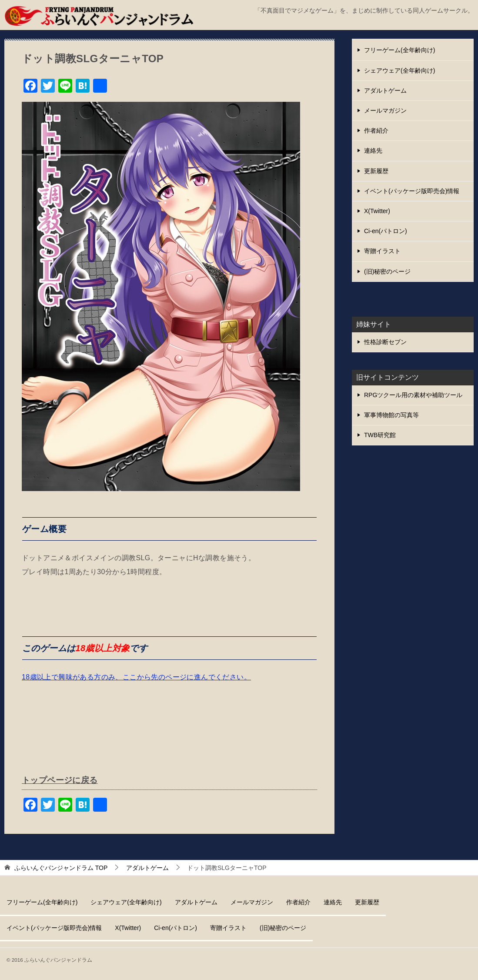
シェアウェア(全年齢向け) (399, 70)
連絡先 (373, 151)
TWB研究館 (380, 435)
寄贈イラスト (382, 251)
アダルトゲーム (385, 90)
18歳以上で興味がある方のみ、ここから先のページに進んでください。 (136, 677)
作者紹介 (376, 130)
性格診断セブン (385, 342)
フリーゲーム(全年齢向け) (399, 50)
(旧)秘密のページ (387, 271)
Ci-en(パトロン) (386, 231)
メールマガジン (385, 110)
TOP (61, 867)
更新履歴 (376, 171)
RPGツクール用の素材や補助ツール (413, 395)
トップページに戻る (62, 780)
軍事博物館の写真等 (391, 415)
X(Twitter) (377, 211)
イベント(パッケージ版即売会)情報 (412, 191)
